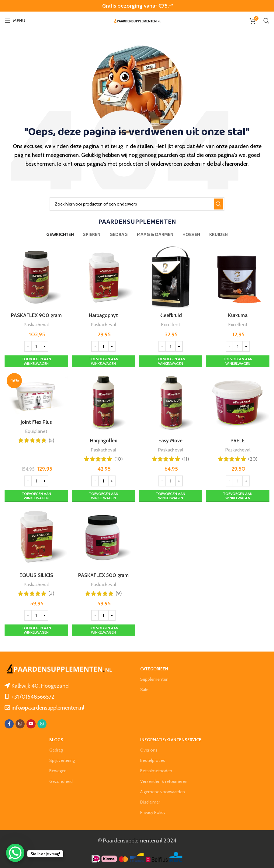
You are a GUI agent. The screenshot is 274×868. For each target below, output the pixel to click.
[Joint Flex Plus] (35, 393)
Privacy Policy (153, 812)
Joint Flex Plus (35, 421)
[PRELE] (239, 402)
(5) (50, 439)
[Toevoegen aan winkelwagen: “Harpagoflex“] (103, 495)
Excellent (171, 322)
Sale (144, 689)
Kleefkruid (171, 313)
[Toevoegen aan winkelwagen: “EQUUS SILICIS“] (35, 630)
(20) (254, 458)
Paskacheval (35, 322)
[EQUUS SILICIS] (35, 537)
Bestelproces (153, 760)
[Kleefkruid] (171, 277)
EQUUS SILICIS (35, 574)
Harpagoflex (103, 439)
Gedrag (56, 749)
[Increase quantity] (44, 344)
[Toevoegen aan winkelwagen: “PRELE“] (239, 495)
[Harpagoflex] (103, 402)
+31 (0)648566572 (33, 696)
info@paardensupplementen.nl (48, 707)
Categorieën (154, 668)
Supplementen (154, 679)
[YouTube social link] (31, 723)
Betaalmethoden (156, 770)
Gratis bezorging (122, 6)
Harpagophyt (103, 313)
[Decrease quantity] (27, 344)
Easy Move (171, 439)
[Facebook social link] (9, 723)
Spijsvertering (62, 760)
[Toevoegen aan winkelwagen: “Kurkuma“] (239, 360)
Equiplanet (35, 430)
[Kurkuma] (239, 277)
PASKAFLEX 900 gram (35, 313)
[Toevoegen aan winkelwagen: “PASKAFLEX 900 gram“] (35, 360)
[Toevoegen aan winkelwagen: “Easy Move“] (171, 495)
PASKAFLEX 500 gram (103, 574)
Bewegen (58, 770)
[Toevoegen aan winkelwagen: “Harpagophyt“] (103, 360)
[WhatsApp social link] (42, 723)
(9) (118, 593)
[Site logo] (137, 21)
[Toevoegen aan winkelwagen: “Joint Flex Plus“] (35, 495)
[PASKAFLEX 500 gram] (103, 537)
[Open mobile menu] (15, 21)
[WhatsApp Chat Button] (15, 853)
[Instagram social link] (20, 723)
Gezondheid (61, 780)
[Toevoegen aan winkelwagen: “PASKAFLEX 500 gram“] (103, 630)
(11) (186, 458)
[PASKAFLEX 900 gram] (35, 277)
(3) (51, 593)
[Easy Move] (171, 402)
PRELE (239, 439)
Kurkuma (239, 313)
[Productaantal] (35, 344)
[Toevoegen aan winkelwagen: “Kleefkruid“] (171, 360)
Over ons (149, 749)
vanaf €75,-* (158, 6)
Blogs (56, 739)
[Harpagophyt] (103, 277)
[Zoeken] (266, 21)
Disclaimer (150, 801)
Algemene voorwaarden (163, 791)
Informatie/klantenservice (171, 739)
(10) (118, 458)
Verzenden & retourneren (164, 780)
